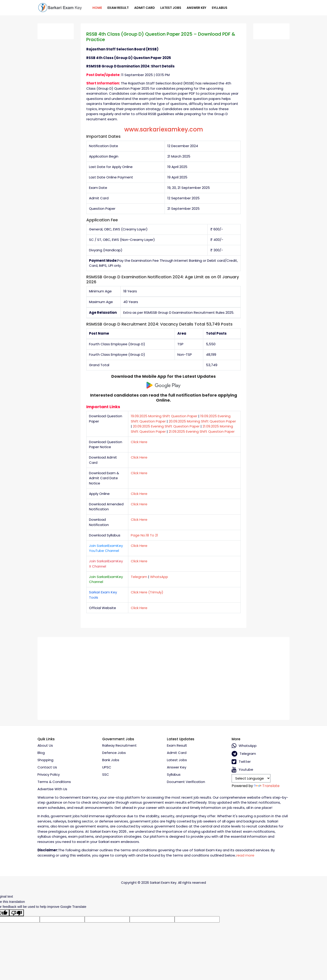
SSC (106, 774)
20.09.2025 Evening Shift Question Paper (166, 426)
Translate (267, 786)
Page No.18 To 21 (144, 535)
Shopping (45, 760)
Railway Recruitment (119, 745)
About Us (45, 745)
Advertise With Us (52, 789)
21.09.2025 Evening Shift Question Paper (202, 431)
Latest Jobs (171, 8)
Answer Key (196, 8)
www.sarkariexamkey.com (164, 129)
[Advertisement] (163, 677)
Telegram (139, 577)
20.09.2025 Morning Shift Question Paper (202, 421)
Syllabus (219, 8)
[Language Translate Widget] (251, 778)
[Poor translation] (17, 913)
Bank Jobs (111, 760)
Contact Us (47, 767)
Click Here (139, 442)
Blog (41, 753)
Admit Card (145, 8)
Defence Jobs (114, 753)
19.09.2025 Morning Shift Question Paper (164, 416)
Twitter (241, 762)
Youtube (242, 770)
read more (245, 855)
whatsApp (244, 746)
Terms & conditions (54, 782)
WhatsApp (159, 577)
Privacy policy (49, 774)
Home (97, 8)
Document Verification (186, 782)
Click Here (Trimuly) (147, 592)
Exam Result (118, 8)
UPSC (107, 767)
